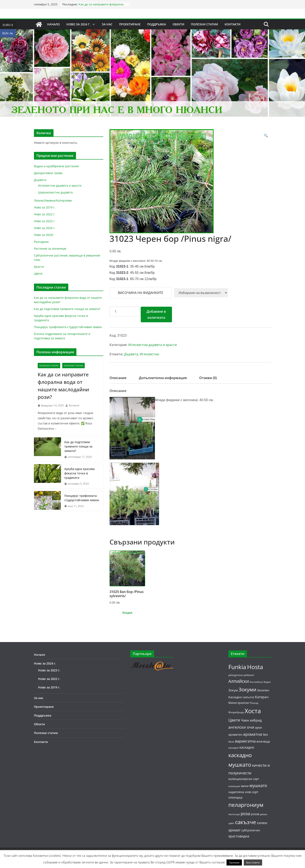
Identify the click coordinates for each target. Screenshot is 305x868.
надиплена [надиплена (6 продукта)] (236, 792)
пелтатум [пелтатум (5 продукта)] (234, 814)
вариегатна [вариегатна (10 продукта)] (245, 741)
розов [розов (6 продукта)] (255, 814)
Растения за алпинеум (50, 249)
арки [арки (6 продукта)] (258, 727)
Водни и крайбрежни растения (56, 166)
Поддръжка (157, 24)
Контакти (233, 24)
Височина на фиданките (141, 293)
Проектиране (130, 24)
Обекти (178, 24)
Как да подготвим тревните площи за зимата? (67, 309)
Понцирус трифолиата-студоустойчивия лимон (68, 327)
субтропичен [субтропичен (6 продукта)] (251, 830)
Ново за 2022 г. (45, 214)
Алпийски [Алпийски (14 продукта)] (239, 681)
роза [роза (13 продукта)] (245, 813)
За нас (107, 24)
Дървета (131, 354)
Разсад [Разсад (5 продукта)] (254, 703)
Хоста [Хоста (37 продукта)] (253, 711)
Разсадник (41, 242)
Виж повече (253, 862)
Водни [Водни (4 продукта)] (267, 682)
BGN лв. (9, 33)
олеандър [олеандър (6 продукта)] (235, 797)
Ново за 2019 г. (45, 207)
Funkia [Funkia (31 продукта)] (237, 667)
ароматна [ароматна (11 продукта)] (253, 734)
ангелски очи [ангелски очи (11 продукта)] (241, 727)
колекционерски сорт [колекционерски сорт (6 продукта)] (244, 779)
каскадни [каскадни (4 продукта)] (233, 748)
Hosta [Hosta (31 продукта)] (255, 667)
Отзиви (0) (208, 378)
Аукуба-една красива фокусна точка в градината (80, 473)
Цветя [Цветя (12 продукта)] (234, 720)
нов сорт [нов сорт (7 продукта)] (252, 792)
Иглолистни (149, 354)
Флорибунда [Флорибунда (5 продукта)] (236, 712)
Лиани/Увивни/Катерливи (53, 200)
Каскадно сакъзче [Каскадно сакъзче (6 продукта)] (241, 697)
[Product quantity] (125, 312)
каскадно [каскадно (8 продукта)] (247, 747)
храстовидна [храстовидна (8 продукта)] (239, 836)
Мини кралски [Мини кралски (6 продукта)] (239, 703)
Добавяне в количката (156, 314)
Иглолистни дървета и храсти (152, 345)
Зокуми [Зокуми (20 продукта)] (247, 689)
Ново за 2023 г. (45, 221)
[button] (93, 24)
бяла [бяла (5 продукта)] (231, 742)
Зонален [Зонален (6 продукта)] (263, 690)
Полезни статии (204, 24)
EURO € (9, 25)
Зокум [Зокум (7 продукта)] (233, 690)
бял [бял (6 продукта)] (265, 735)
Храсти (39, 267)
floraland (74, 405)
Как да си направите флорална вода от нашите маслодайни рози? (104, 6)
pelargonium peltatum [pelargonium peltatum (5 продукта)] (241, 675)
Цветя (38, 273)
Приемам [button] (234, 862)
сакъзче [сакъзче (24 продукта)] (246, 822)
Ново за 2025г (44, 235)
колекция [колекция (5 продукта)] (234, 786)
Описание (118, 378)
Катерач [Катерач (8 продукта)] (262, 697)
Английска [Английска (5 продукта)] (256, 682)
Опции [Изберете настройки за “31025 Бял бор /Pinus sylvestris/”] (127, 613)
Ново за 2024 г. (78, 24)
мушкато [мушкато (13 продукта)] (258, 785)
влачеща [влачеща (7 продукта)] (263, 741)
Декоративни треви (48, 173)
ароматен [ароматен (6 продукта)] (235, 735)
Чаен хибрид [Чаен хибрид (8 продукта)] (251, 720)
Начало (54, 24)
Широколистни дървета (55, 192)
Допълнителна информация (163, 378)
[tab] (118, 379)
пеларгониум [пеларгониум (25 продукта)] (246, 805)
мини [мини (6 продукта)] (245, 786)
